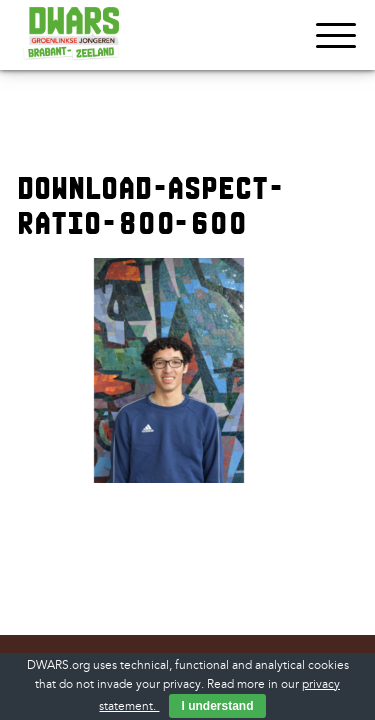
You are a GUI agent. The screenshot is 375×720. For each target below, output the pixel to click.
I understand (217, 706)
